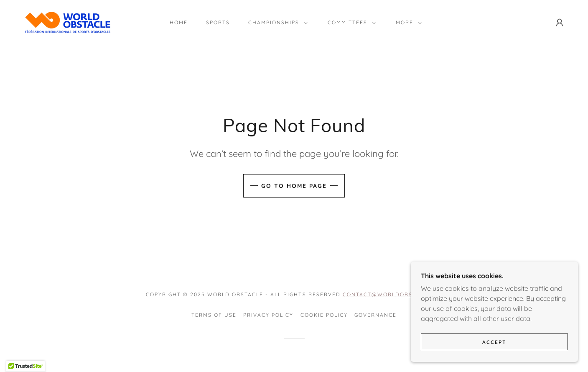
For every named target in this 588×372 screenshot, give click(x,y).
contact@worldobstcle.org (392, 294)
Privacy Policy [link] (268, 315)
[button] (276, 23)
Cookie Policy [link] (324, 315)
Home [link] (179, 22)
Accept (494, 353)
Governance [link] (375, 315)
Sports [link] (218, 22)
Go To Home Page (294, 186)
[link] (68, 22)
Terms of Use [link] (214, 315)
